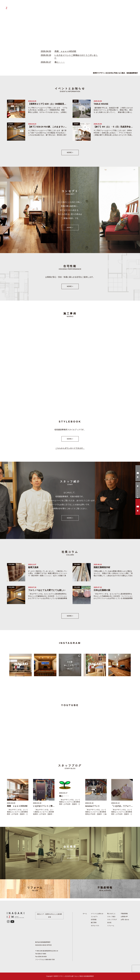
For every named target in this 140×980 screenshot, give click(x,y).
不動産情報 (105, 889)
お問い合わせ (125, 920)
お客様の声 (122, 7)
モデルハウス (95, 926)
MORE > (70, 152)
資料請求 (138, 507)
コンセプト (94, 917)
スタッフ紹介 (111, 917)
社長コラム (84, 7)
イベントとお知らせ (108, 7)
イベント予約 (138, 490)
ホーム (40, 7)
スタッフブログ (112, 920)
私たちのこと (111, 914)
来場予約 (138, 473)
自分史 (74, 7)
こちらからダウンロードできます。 (70, 448)
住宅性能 (94, 920)
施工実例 (94, 7)
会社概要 (133, 7)
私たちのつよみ (52, 7)
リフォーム (64, 7)
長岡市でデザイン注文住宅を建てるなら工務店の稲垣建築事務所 (74, 976)
